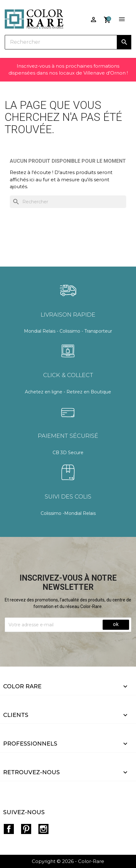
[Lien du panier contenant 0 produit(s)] (107, 17)
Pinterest (26, 829)
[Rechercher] (68, 42)
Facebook (9, 829)
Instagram (43, 829)
